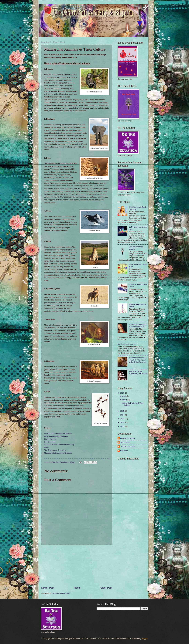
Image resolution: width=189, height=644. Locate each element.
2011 (122, 426)
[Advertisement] (77, 565)
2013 (122, 419)
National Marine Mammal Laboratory (59, 445)
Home (77, 588)
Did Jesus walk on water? (128, 344)
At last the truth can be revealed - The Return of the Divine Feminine (138, 360)
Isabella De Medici (127, 438)
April (124, 396)
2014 (122, 415)
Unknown (124, 451)
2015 (122, 411)
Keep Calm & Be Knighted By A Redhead (138, 372)
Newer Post (48, 588)
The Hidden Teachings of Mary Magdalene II (138, 325)
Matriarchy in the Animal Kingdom (58, 453)
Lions (46, 447)
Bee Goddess (50, 442)
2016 (122, 393)
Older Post (106, 588)
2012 (122, 422)
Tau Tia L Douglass (128, 446)
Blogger (145, 639)
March (125, 400)
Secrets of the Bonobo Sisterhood (58, 434)
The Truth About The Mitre (55, 450)
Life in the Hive (50, 439)
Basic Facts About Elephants (56, 436)
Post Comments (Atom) (61, 593)
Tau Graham (125, 442)
